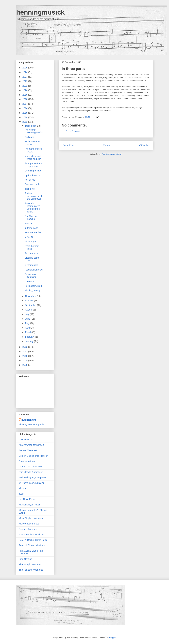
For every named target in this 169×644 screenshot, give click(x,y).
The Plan (29, 281)
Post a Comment (73, 131)
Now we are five (33, 232)
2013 (25, 122)
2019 (25, 95)
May (28, 323)
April (28, 328)
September (31, 305)
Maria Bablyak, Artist (29, 505)
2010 (25, 356)
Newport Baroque (28, 529)
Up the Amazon (33, 175)
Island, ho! (30, 189)
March (29, 332)
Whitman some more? (32, 143)
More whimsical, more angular (33, 157)
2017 (25, 104)
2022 (25, 81)
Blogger (113, 637)
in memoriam (31, 265)
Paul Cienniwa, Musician (31, 535)
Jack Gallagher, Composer (32, 478)
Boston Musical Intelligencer (33, 456)
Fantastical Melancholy (31, 467)
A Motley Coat (26, 439)
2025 (25, 68)
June (28, 319)
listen (22, 494)
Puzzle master (32, 253)
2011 (25, 352)
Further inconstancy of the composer (33, 196)
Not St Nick (30, 180)
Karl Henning (29, 420)
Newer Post (68, 145)
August (29, 310)
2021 (25, 86)
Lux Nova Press (27, 499)
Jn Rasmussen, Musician (32, 483)
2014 (25, 117)
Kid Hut (23, 488)
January (30, 341)
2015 (25, 113)
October (30, 301)
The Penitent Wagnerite (31, 570)
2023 (25, 77)
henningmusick (40, 12)
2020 (25, 90)
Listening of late (33, 171)
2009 (25, 360)
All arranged (31, 242)
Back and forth (32, 184)
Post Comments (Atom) (112, 154)
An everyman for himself (31, 445)
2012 (25, 347)
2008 (25, 365)
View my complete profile (32, 424)
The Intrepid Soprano (30, 564)
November (31, 296)
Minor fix (29, 237)
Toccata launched (34, 270)
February (30, 337)
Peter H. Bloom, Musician (32, 545)
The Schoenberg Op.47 (33, 150)
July (27, 314)
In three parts (73, 69)
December (31, 126)
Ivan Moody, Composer (31, 472)
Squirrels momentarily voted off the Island (32, 208)
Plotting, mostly (32, 291)
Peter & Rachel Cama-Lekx (33, 540)
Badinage (29, 137)
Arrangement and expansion (34, 165)
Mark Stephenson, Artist (31, 518)
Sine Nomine (25, 559)
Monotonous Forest (29, 524)
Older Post (145, 145)
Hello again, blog (33, 286)
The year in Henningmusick (34, 131)
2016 (25, 108)
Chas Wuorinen (27, 461)
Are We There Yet (28, 450)
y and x (28, 223)
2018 (25, 99)
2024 (25, 72)
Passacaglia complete (31, 276)
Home (106, 145)
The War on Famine (31, 218)
